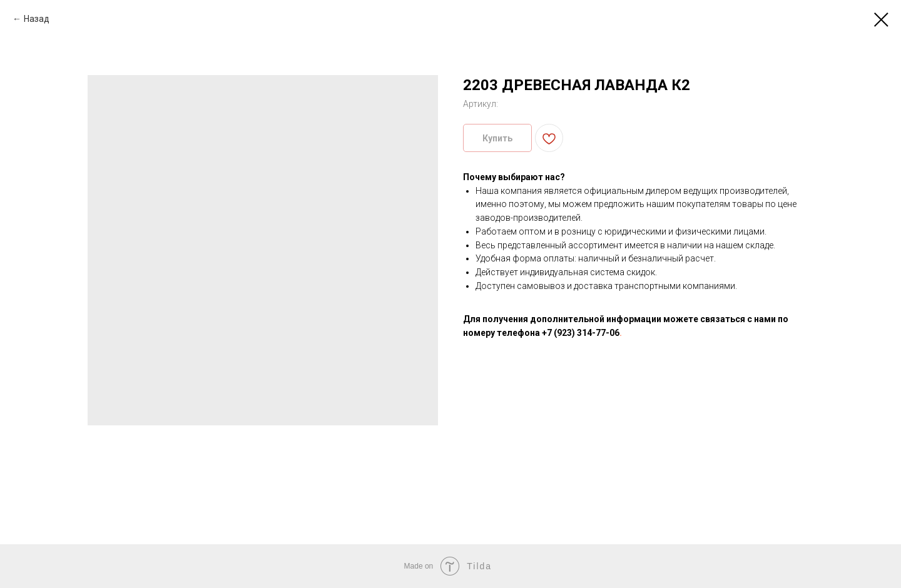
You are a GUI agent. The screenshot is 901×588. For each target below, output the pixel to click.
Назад (37, 19)
